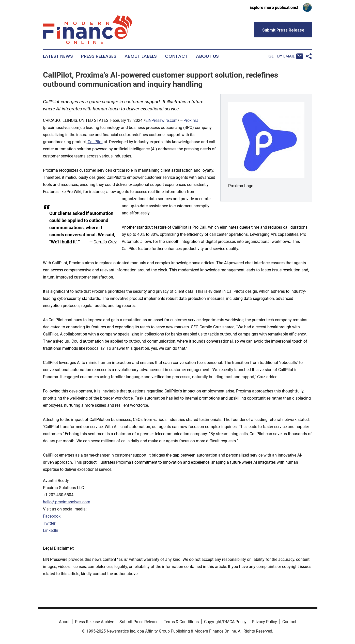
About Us (207, 56)
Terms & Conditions (181, 622)
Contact (176, 56)
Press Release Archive (95, 622)
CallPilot (95, 142)
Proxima (191, 120)
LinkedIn (51, 530)
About (64, 622)
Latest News (58, 56)
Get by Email (286, 56)
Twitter (49, 523)
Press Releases (99, 56)
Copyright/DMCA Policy (225, 622)
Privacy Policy (264, 622)
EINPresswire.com (161, 120)
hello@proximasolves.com (67, 502)
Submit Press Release (139, 622)
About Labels (141, 56)
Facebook (52, 516)
